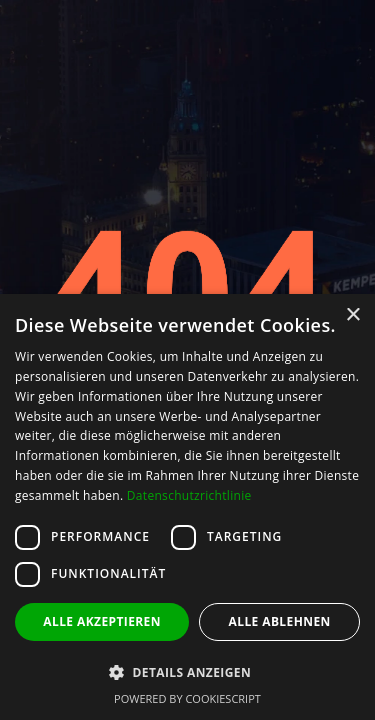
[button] (187, 672)
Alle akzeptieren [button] (102, 621)
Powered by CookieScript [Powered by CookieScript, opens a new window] (187, 698)
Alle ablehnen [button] (280, 621)
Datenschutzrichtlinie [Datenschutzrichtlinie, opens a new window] (189, 495)
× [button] (352, 315)
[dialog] (187, 507)
